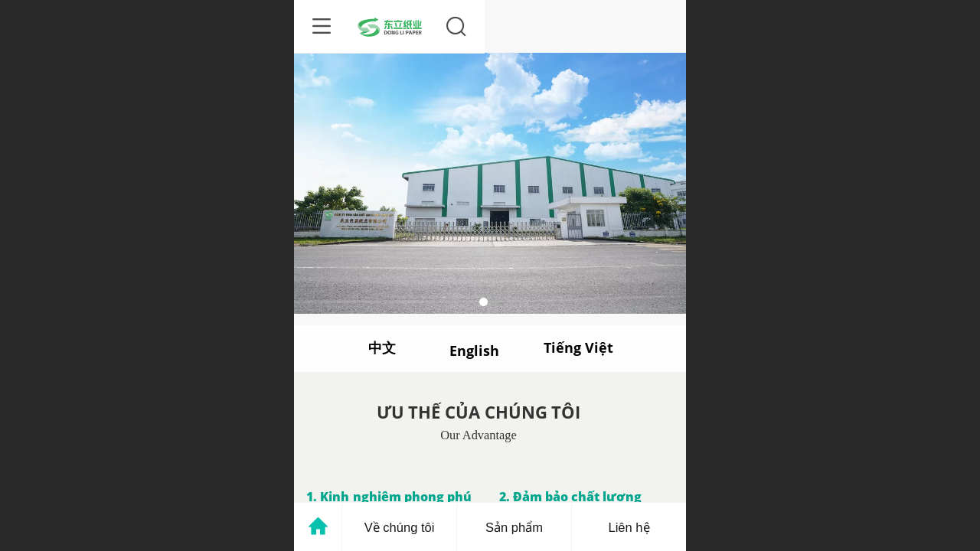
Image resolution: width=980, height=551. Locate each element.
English (474, 350)
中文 (382, 347)
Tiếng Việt (578, 347)
